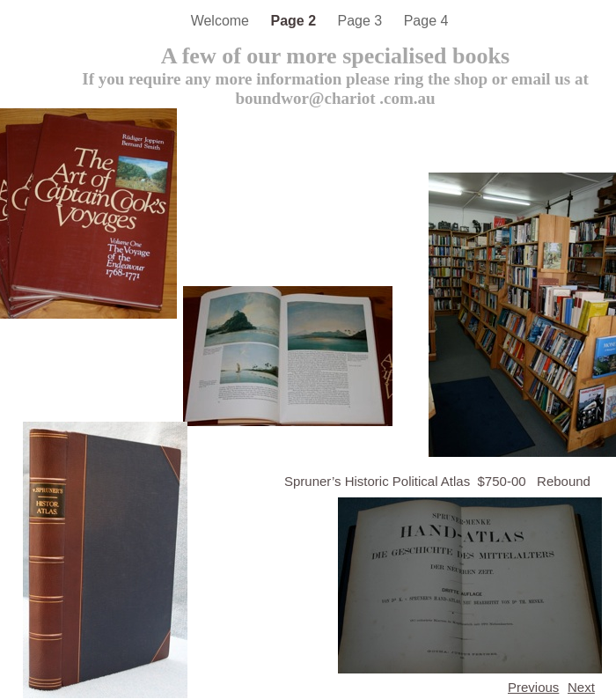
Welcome (222, 21)
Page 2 (295, 21)
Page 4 (426, 21)
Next (581, 687)
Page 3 (362, 21)
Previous (533, 687)
